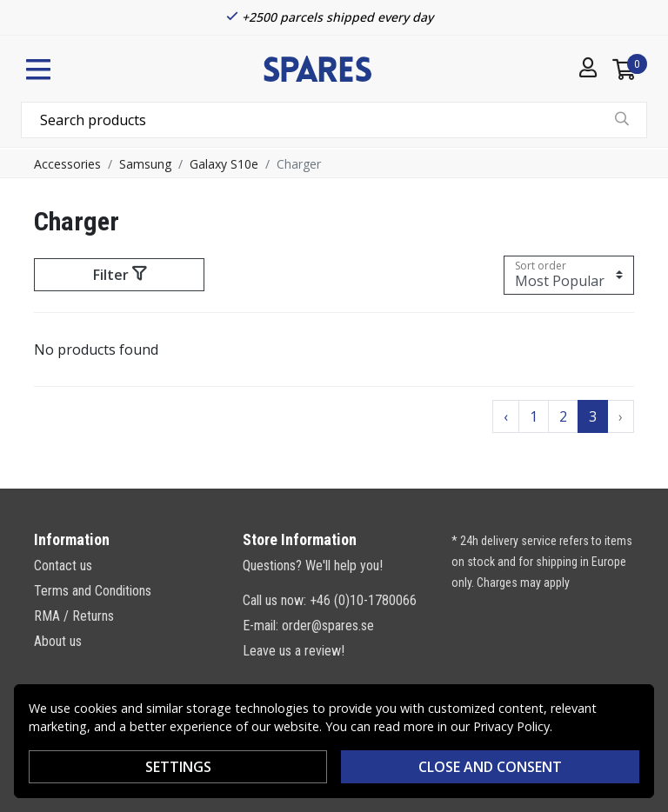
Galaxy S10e (224, 164)
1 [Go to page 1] (534, 416)
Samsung (145, 164)
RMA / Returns (74, 616)
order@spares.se (328, 626)
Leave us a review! (294, 651)
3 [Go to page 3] (593, 416)
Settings (178, 767)
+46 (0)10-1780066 (363, 600)
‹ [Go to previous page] (506, 416)
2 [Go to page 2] (563, 416)
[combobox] (334, 120)
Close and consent (490, 767)
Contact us (63, 566)
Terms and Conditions (93, 591)
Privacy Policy (511, 726)
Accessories (67, 164)
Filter (120, 275)
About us (58, 641)
